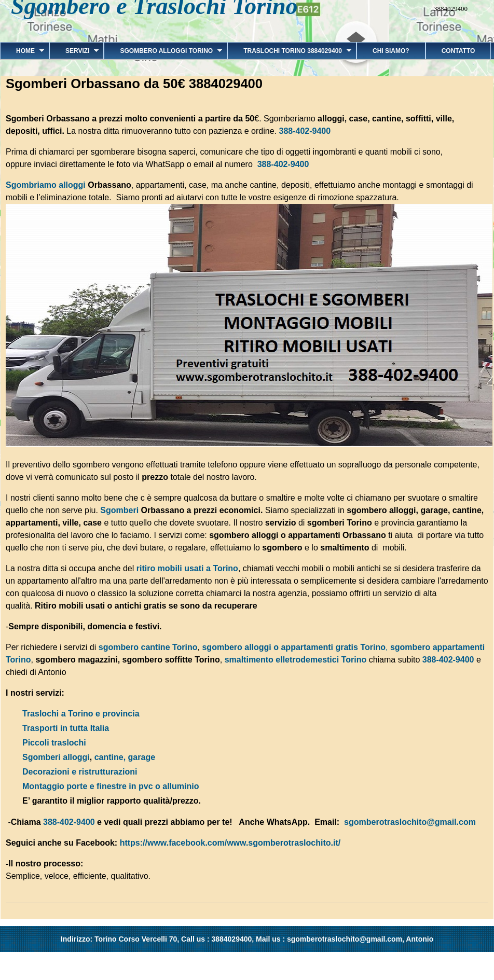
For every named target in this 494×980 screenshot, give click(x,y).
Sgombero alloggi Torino (163, 51)
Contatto (458, 51)
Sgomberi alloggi (56, 757)
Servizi (74, 51)
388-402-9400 (305, 131)
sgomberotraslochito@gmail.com (410, 822)
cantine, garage (125, 757)
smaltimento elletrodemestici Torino (296, 660)
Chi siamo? (391, 51)
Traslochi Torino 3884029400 (289, 51)
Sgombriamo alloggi (46, 185)
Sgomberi (120, 510)
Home (22, 51)
